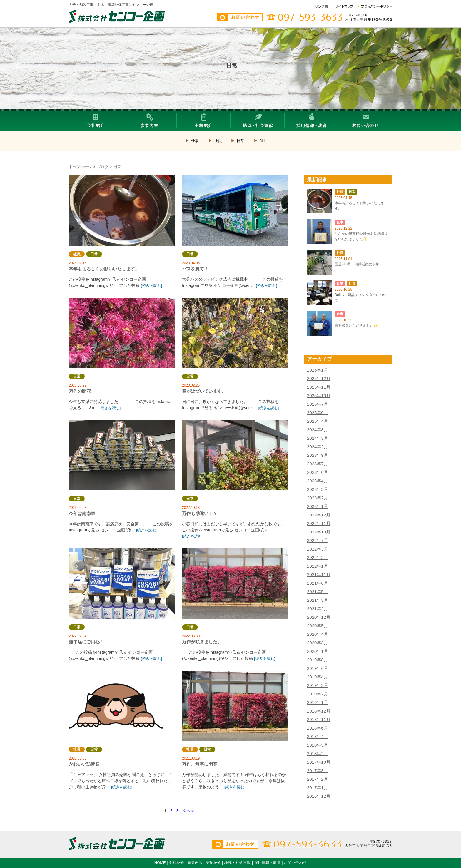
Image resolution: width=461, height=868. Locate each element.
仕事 (195, 141)
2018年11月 (319, 719)
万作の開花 (122, 333)
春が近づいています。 (235, 333)
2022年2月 (318, 557)
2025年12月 (319, 378)
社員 (218, 141)
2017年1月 (318, 788)
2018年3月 (318, 745)
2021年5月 (318, 592)
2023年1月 (318, 506)
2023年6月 (318, 472)
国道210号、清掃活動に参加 (357, 264)
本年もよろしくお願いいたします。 (122, 211)
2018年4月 (318, 736)
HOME (160, 863)
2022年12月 (319, 515)
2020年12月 (319, 617)
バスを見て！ (235, 211)
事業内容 (195, 863)
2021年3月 (318, 600)
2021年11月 (319, 575)
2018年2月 (318, 754)
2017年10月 (319, 762)
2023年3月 (318, 489)
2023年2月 (318, 498)
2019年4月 (318, 677)
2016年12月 (319, 796)
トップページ (80, 167)
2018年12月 (319, 711)
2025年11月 (319, 387)
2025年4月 (318, 421)
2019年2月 (318, 694)
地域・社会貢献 (237, 863)
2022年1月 (318, 566)
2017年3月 (318, 771)
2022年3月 (318, 549)
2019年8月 (318, 660)
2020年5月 (318, 626)
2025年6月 (318, 413)
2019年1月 (318, 702)
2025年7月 (318, 404)
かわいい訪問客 (122, 706)
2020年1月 (318, 651)
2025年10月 (319, 395)
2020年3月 (318, 643)
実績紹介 (213, 863)
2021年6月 (318, 583)
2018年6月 (318, 728)
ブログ (103, 167)
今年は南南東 (122, 455)
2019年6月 (318, 668)
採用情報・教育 (267, 863)
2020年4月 (318, 634)
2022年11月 (319, 523)
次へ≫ (188, 811)
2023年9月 (318, 455)
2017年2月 (318, 779)
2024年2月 (318, 447)
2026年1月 (318, 370)
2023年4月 (318, 481)
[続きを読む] (151, 286)
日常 (240, 141)
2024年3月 (318, 438)
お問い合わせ (295, 863)
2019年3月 (318, 685)
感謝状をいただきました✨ (356, 325)
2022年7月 (318, 540)
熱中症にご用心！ (122, 584)
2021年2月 (318, 609)
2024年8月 (318, 430)
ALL (263, 141)
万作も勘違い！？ (235, 455)
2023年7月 (318, 464)
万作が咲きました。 (235, 584)
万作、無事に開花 (235, 706)
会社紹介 (176, 863)
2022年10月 (319, 532)
